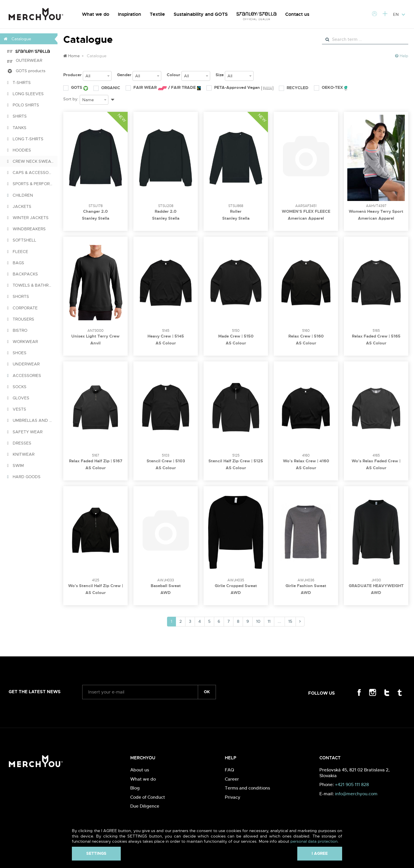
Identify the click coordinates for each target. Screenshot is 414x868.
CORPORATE (22, 308)
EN (399, 14)
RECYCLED (294, 88)
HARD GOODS (24, 477)
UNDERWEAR (23, 364)
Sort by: (71, 99)
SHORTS (18, 296)
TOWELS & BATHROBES (32, 285)
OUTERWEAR (25, 60)
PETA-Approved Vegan (240, 88)
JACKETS (19, 206)
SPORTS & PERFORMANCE (32, 184)
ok (207, 692)
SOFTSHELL (22, 240)
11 (269, 621)
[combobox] (97, 76)
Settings (96, 853)
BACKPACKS (23, 274)
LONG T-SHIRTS (25, 139)
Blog (135, 788)
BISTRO (17, 330)
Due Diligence (145, 806)
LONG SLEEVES (25, 94)
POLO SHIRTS (23, 105)
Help (402, 56)
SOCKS (17, 387)
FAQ (229, 770)
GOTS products (26, 71)
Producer (72, 75)
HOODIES (19, 150)
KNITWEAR (21, 454)
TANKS (17, 128)
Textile (157, 14)
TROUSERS (21, 319)
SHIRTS (17, 116)
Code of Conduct (148, 797)
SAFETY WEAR (25, 432)
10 (258, 621)
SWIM (16, 465)
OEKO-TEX (331, 88)
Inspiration (130, 14)
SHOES (17, 353)
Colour (174, 75)
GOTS (76, 88)
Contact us (297, 14)
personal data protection (314, 841)
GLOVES (18, 398)
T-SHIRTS (19, 83)
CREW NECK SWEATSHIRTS (32, 161)
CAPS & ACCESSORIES (32, 173)
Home (71, 56)
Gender (124, 75)
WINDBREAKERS (26, 229)
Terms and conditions (247, 788)
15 (290, 621)
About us (140, 770)
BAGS (16, 263)
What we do (96, 14)
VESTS (17, 409)
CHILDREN (20, 195)
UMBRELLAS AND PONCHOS (32, 420)
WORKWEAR (23, 342)
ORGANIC (107, 88)
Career (232, 779)
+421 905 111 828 (352, 784)
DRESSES (19, 443)
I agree (320, 853)
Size (220, 75)
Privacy (233, 797)
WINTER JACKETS (28, 218)
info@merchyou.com (356, 794)
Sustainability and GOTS (201, 14)
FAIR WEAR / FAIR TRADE (163, 88)
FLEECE (18, 252)
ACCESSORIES (24, 375)
